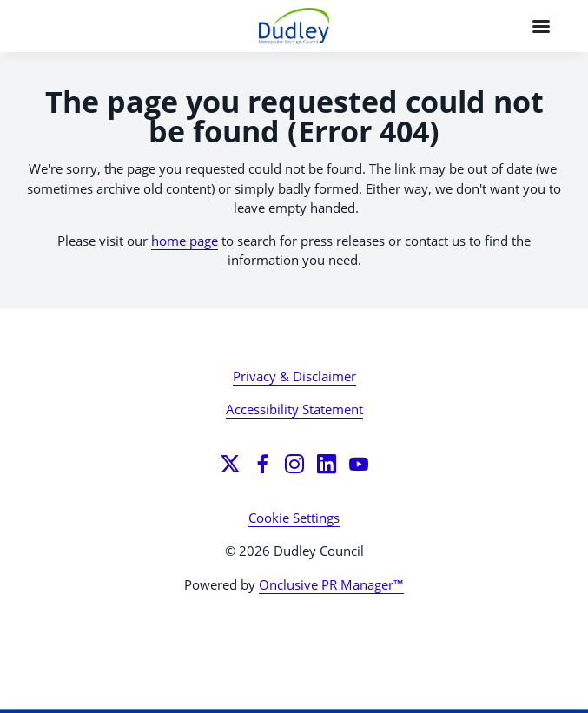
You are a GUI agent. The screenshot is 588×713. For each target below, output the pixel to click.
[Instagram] (294, 464)
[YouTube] (359, 464)
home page (185, 241)
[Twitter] (230, 464)
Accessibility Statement (294, 409)
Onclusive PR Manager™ (331, 584)
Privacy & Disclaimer (294, 376)
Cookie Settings (294, 518)
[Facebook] (262, 464)
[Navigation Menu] (541, 26)
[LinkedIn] (327, 464)
